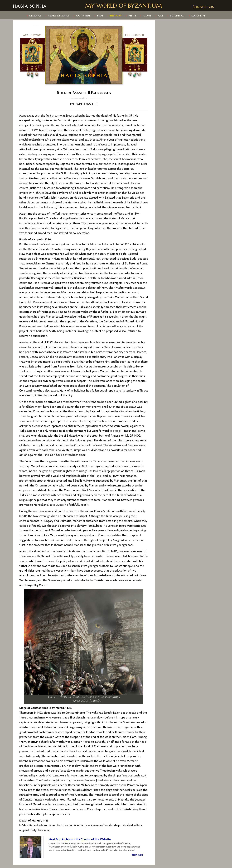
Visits (132, 15)
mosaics (35, 15)
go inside (83, 15)
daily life (198, 15)
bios (100, 15)
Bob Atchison (203, 7)
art (161, 15)
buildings (177, 15)
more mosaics (59, 15)
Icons (147, 15)
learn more (138, 855)
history (116, 15)
